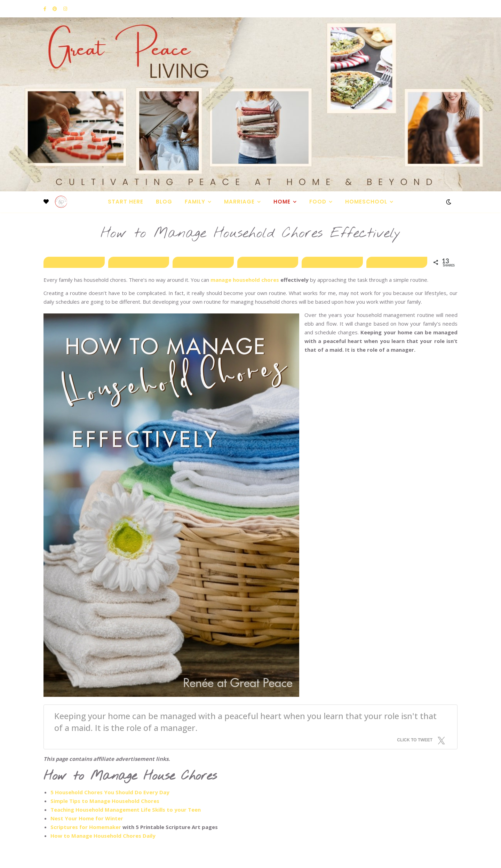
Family (195, 202)
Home (282, 202)
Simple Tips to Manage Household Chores (105, 801)
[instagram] (65, 9)
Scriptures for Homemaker (86, 827)
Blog (164, 202)
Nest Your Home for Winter (87, 818)
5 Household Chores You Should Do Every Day (110, 792)
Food (318, 202)
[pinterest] (55, 9)
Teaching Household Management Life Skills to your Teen (126, 810)
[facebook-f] (45, 9)
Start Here (126, 202)
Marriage (239, 202)
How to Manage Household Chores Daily (103, 836)
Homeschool (366, 202)
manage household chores (245, 280)
